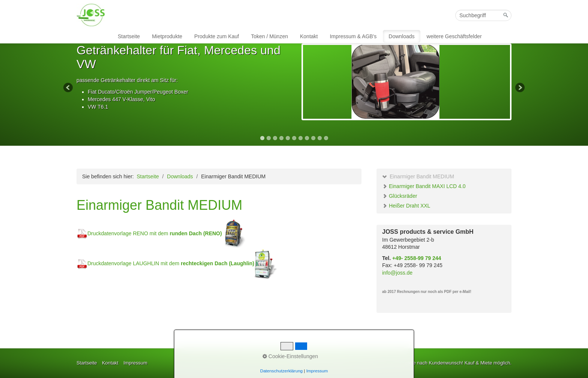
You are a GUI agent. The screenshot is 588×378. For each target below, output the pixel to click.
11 (326, 138)
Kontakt (309, 36)
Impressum (135, 363)
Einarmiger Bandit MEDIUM (418, 176)
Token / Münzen (269, 36)
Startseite (129, 36)
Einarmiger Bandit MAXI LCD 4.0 (424, 186)
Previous (69, 88)
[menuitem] (129, 36)
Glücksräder (400, 196)
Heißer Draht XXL (406, 206)
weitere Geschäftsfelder (454, 36)
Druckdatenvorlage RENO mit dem (149, 233)
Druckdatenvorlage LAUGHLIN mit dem (171, 263)
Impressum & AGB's (353, 36)
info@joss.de (397, 273)
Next (519, 88)
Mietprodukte (167, 36)
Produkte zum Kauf (217, 36)
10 (320, 138)
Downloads (401, 36)
